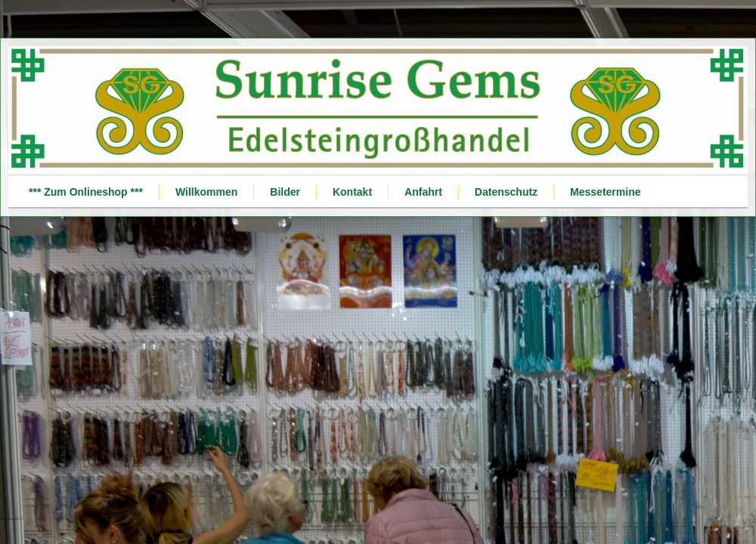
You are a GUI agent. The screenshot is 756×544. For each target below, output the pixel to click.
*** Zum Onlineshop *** (86, 192)
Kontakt (352, 192)
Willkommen (206, 192)
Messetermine (605, 192)
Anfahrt (423, 192)
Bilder (285, 192)
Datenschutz (506, 192)
